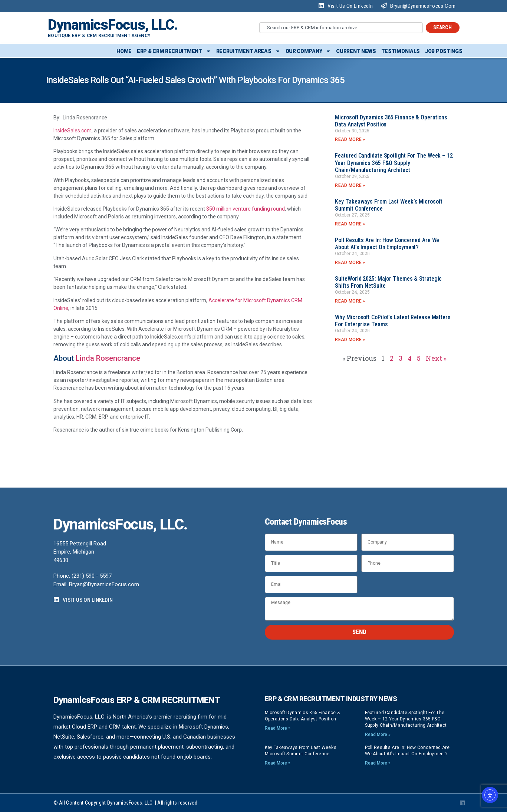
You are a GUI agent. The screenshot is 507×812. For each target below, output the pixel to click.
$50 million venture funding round (246, 209)
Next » (436, 358)
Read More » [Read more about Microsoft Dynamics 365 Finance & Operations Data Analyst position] (350, 139)
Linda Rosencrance (108, 358)
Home (124, 51)
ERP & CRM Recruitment (174, 51)
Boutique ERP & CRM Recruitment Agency (99, 36)
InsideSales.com (73, 131)
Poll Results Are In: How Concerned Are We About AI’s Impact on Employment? (387, 244)
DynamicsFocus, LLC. (113, 25)
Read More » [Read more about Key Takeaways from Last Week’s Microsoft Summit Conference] (350, 224)
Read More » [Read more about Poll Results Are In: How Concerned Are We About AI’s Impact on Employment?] (350, 263)
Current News (356, 51)
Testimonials (401, 51)
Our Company (308, 51)
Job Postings (444, 51)
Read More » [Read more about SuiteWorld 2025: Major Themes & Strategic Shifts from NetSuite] (350, 301)
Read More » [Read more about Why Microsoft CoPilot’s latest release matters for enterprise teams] (350, 340)
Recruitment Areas (248, 51)
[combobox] (341, 28)
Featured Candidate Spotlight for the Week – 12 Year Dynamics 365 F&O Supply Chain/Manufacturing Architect (394, 163)
